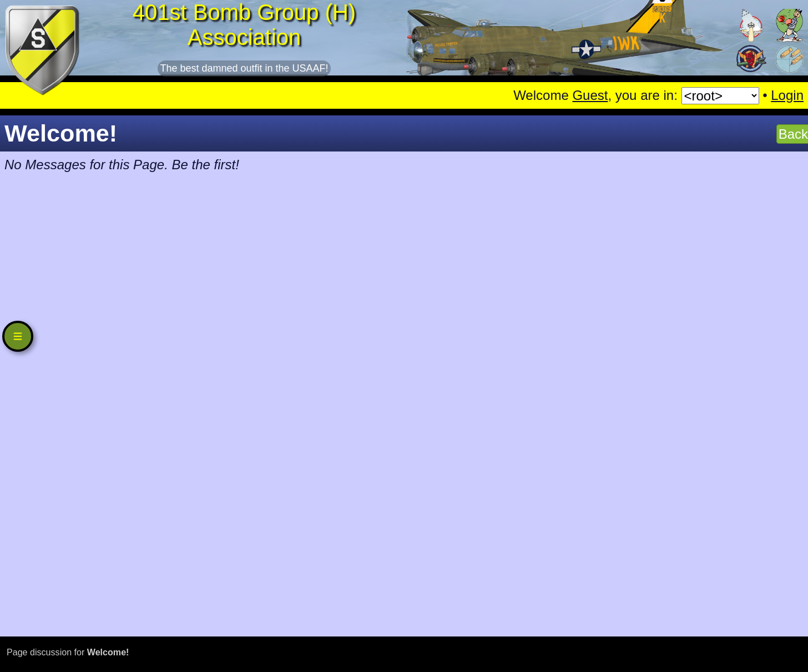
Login (787, 95)
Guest (590, 95)
